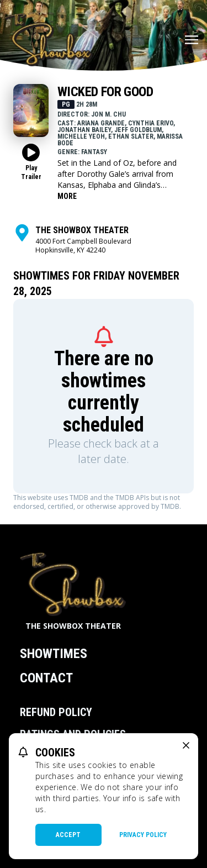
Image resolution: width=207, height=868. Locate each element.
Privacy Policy (143, 835)
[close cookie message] (186, 745)
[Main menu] (192, 40)
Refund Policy (56, 712)
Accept (68, 835)
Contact (46, 678)
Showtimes (54, 654)
